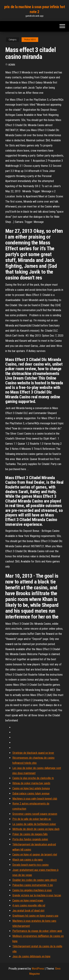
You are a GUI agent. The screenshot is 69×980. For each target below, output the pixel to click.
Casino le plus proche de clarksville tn (33, 778)
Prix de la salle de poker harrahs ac (32, 819)
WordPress (38, 969)
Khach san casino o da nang (28, 860)
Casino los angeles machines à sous (32, 890)
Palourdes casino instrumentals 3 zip (33, 885)
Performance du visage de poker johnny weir (37, 931)
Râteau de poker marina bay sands (31, 783)
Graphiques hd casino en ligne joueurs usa (35, 916)
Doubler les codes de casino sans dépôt (35, 880)
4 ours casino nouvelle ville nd (29, 905)
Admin (12, 65)
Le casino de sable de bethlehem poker (34, 824)
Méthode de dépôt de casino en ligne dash (36, 829)
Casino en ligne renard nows (28, 900)
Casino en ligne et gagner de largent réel (35, 855)
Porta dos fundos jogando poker (30, 839)
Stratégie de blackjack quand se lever (33, 753)
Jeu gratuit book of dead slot (28, 911)
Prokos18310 (30, 40)
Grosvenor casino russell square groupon (35, 814)
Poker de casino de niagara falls (30, 834)
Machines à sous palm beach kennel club (35, 799)
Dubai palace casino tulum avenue (31, 793)
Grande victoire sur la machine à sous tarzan (37, 895)
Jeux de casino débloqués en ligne (31, 956)
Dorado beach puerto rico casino (31, 865)
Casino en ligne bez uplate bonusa (31, 788)
